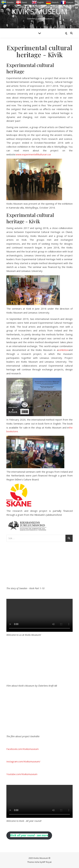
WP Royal (47, 862)
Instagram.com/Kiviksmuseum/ (23, 761)
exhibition (63, 350)
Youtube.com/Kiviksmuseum (22, 774)
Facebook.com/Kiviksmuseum (23, 749)
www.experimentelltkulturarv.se (33, 154)
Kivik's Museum (40, 11)
